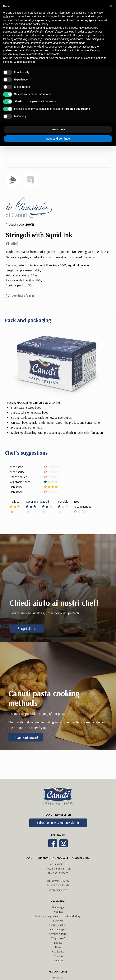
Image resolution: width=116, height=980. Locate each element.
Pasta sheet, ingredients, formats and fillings (58, 916)
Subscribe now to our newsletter (58, 823)
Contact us (58, 960)
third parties (70, 28)
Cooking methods (58, 925)
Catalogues (58, 952)
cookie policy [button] (41, 24)
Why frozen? (58, 938)
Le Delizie (58, 977)
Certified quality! (58, 934)
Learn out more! (26, 737)
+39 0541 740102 (60, 881)
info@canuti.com (58, 890)
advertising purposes (27, 39)
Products (58, 912)
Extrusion (58, 921)
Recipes (58, 943)
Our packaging (58, 929)
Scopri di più (27, 628)
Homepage (58, 907)
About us (58, 956)
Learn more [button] (58, 129)
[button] (111, 6)
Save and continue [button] (58, 139)
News (58, 947)
